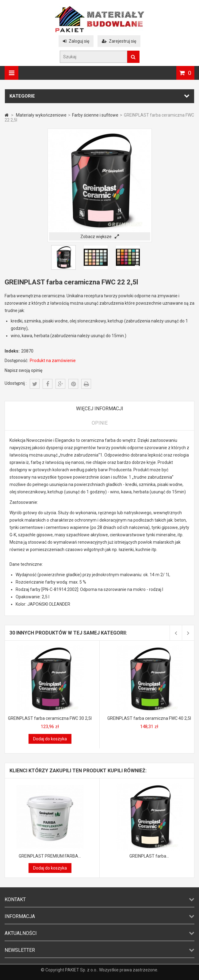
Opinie (100, 423)
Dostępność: (16, 361)
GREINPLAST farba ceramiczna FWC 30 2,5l (50, 718)
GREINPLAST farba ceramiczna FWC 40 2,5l (149, 718)
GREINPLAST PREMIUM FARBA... (50, 856)
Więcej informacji (100, 409)
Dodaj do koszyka (50, 739)
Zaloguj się (76, 41)
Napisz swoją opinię (23, 370)
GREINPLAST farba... (149, 856)
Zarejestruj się (119, 41)
